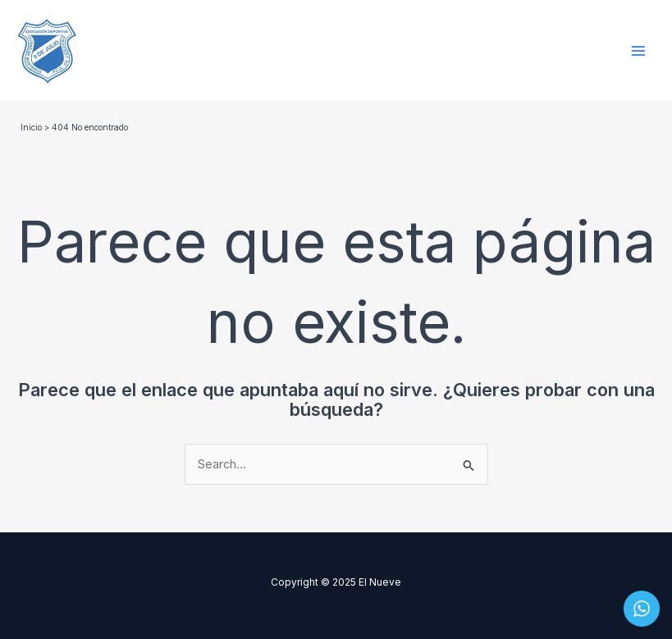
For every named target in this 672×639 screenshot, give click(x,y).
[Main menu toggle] (638, 51)
